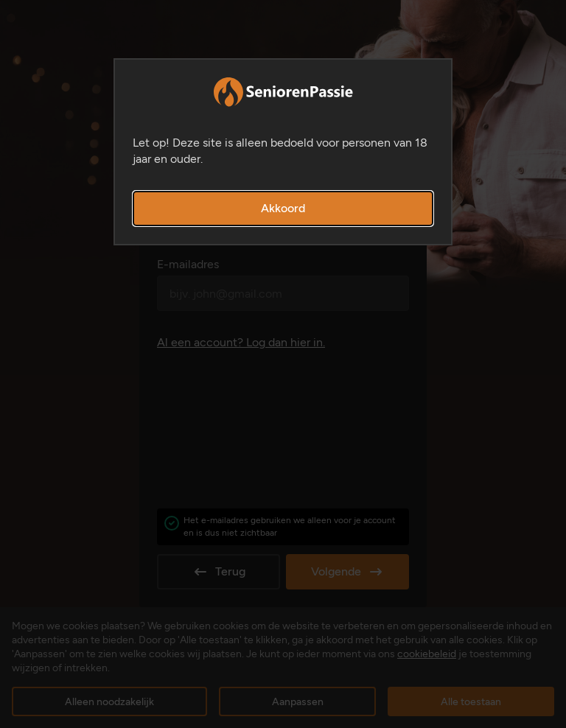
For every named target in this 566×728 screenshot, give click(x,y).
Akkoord (283, 208)
